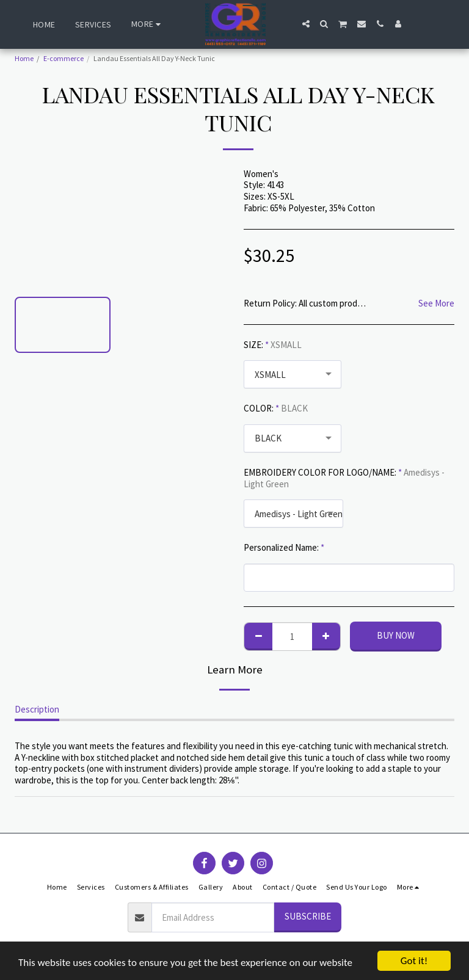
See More (436, 303)
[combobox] (293, 374)
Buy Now (396, 635)
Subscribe (308, 916)
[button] (306, 24)
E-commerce (64, 58)
